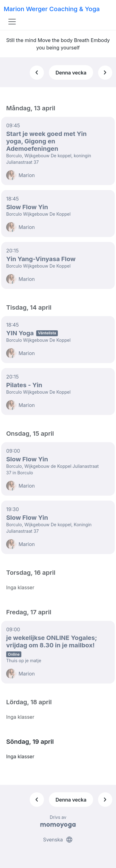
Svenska (58, 840)
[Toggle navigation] (12, 22)
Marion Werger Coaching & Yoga (52, 9)
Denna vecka (71, 73)
